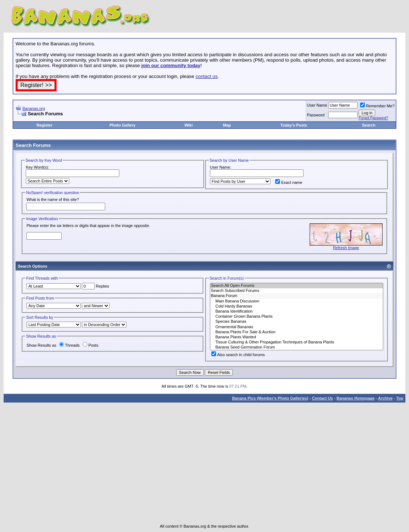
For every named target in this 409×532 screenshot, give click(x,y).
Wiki (189, 125)
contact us (206, 76)
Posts (91, 345)
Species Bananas (297, 322)
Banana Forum (297, 296)
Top (400, 398)
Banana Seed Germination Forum (297, 347)
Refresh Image (346, 248)
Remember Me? (377, 106)
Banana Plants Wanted (297, 337)
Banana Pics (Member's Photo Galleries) (270, 398)
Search (369, 125)
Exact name (289, 182)
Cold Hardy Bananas (297, 306)
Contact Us (322, 398)
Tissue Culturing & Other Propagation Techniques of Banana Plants (297, 342)
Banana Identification (297, 312)
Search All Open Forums (297, 286)
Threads (69, 345)
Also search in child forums (238, 355)
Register (44, 125)
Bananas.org (34, 108)
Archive (385, 398)
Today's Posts (294, 125)
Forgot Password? (373, 118)
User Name (317, 105)
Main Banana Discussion (297, 301)
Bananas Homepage (356, 398)
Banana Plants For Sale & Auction (297, 332)
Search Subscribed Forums (297, 291)
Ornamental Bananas (297, 327)
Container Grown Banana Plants (297, 317)
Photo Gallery (123, 125)
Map (227, 125)
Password (316, 115)
